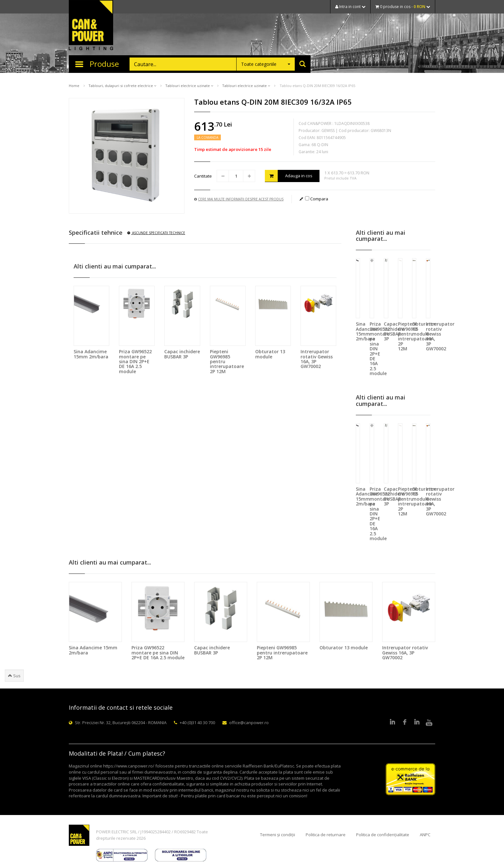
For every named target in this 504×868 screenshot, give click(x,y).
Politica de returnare (326, 835)
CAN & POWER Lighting (91, 26)
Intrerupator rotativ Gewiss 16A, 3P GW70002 (317, 359)
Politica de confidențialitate (383, 835)
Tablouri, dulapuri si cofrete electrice (122, 86)
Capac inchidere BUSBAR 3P (182, 354)
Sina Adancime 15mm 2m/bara (91, 354)
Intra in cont (350, 7)
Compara (317, 199)
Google (417, 723)
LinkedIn (392, 723)
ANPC (425, 835)
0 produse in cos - (403, 7)
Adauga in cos (289, 176)
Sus (14, 676)
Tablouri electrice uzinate (189, 86)
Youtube (429, 723)
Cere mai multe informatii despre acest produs (239, 199)
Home (74, 86)
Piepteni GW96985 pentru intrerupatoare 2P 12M (282, 653)
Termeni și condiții (278, 835)
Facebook (405, 723)
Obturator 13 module (270, 354)
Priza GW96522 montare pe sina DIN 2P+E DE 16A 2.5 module (135, 361)
